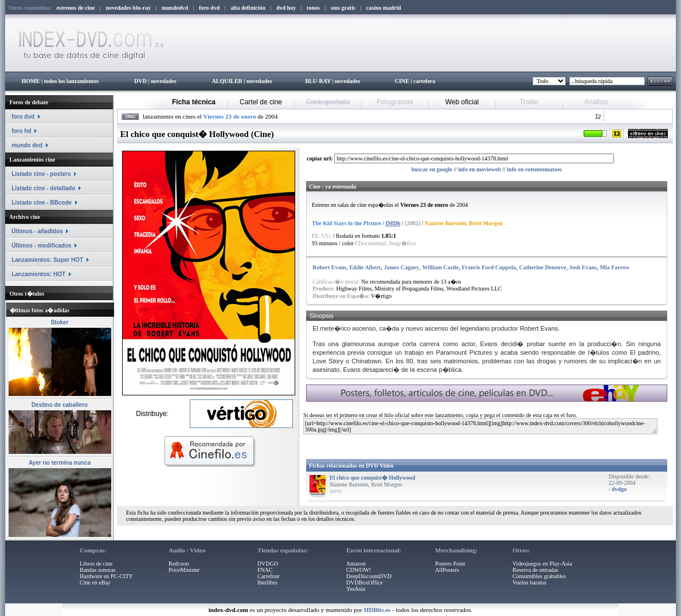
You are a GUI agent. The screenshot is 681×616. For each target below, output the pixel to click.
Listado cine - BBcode (42, 203)
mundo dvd (27, 145)
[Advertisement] (442, 444)
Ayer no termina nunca (60, 463)
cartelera (424, 81)
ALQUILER (227, 81)
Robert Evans (329, 267)
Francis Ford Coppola (488, 267)
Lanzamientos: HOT (38, 274)
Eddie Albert (365, 267)
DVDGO (268, 564)
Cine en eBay (95, 582)
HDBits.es (377, 610)
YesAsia (356, 589)
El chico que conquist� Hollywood (372, 478)
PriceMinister (184, 570)
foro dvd (23, 117)
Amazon (356, 564)
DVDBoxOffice (365, 582)
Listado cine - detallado (43, 188)
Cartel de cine (261, 102)
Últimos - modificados (41, 246)
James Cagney (402, 267)
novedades (163, 81)
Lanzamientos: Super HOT (47, 260)
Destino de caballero (60, 405)
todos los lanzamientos (72, 81)
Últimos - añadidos (37, 231)
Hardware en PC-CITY (106, 576)
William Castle (441, 267)
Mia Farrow (615, 267)
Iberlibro (267, 582)
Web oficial (462, 102)
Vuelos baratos (529, 582)
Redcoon (179, 564)
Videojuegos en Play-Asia (542, 564)
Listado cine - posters (41, 174)
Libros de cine (96, 564)
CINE (402, 81)
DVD (140, 81)
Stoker (59, 322)
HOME (31, 81)
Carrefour (269, 576)
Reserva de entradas (535, 570)
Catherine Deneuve (542, 267)
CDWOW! (359, 570)
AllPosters (447, 570)
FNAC (265, 570)
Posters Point (450, 564)
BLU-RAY (318, 81)
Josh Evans (583, 267)
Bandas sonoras (98, 570)
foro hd (21, 131)
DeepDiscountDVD (369, 576)
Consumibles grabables (539, 576)
